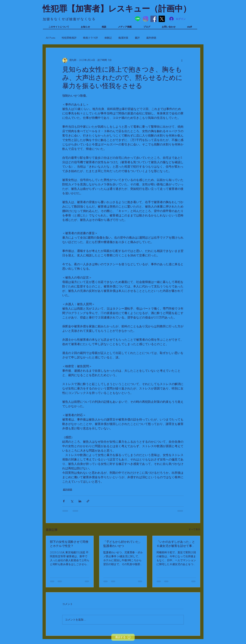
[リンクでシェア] (88, 501)
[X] (162, 19)
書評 (137, 38)
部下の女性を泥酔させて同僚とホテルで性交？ (69, 544)
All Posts (50, 38)
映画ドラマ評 (90, 38)
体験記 (108, 38)
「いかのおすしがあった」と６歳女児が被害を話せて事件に (176, 544)
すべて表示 (194, 530)
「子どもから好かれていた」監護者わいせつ (123, 544)
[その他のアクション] (182, 60)
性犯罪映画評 (69, 38)
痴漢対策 (123, 38)
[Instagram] (146, 19)
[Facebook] (154, 19)
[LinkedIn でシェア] (80, 501)
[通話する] (123, 637)
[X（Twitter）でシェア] (72, 501)
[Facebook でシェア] (64, 501)
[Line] (138, 19)
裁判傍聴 (151, 38)
